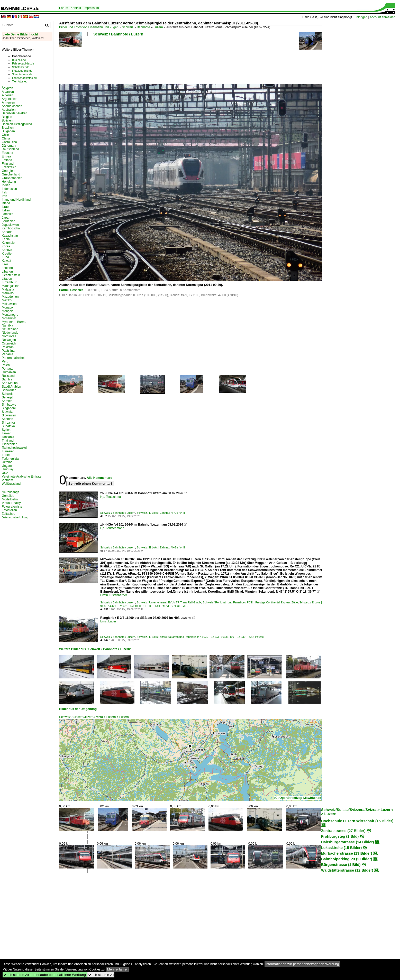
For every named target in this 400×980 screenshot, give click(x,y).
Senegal (7, 397)
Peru (5, 361)
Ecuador (8, 153)
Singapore (9, 408)
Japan (6, 218)
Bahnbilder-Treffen (15, 113)
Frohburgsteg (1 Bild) (340, 836)
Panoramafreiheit (13, 358)
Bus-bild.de (19, 60)
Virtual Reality (11, 503)
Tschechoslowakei (14, 448)
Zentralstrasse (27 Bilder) (343, 831)
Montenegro (10, 315)
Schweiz (128, 27)
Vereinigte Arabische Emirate (22, 477)
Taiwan (7, 433)
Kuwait (6, 261)
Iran (4, 196)
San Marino (10, 383)
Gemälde (8, 496)
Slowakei (8, 412)
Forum (64, 8)
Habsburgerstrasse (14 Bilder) (348, 842)
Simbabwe (9, 405)
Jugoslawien (10, 225)
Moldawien (9, 304)
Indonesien (9, 189)
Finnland (8, 164)
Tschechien (10, 444)
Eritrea (6, 156)
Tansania (8, 437)
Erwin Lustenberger (114, 595)
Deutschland (10, 149)
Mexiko (7, 300)
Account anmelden (382, 17)
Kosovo (7, 250)
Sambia (7, 379)
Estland (7, 160)
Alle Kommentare (99, 478)
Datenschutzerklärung (15, 517)
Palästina (8, 351)
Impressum (91, 8)
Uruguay (8, 469)
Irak (4, 192)
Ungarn (7, 466)
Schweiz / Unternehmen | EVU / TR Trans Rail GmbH (169, 602)
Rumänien (9, 372)
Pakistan (8, 347)
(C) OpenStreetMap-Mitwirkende (298, 798)
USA (5, 473)
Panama (8, 354)
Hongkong (9, 182)
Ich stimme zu (101, 975)
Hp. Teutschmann (112, 497)
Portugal (8, 369)
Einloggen (361, 17)
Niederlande (10, 333)
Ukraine (7, 462)
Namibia (7, 325)
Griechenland (11, 174)
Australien (9, 110)
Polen (6, 365)
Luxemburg (10, 282)
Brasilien (8, 128)
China (6, 138)
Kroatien (8, 254)
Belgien (7, 117)
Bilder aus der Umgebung (78, 709)
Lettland (7, 268)
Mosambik (9, 318)
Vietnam (7, 480)
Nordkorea (9, 336)
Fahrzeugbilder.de (23, 63)
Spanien (7, 419)
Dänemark (9, 146)
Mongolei (8, 311)
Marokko (8, 293)
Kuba (5, 257)
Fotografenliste (12, 507)
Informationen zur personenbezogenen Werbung (302, 964)
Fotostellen (9, 510)
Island (6, 203)
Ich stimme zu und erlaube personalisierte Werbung (45, 975)
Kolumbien (9, 243)
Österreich (9, 343)
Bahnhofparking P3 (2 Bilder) (347, 859)
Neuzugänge (11, 492)
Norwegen (9, 340)
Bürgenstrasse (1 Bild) (341, 865)
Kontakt (76, 8)
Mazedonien (10, 297)
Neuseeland (10, 329)
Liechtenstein (11, 275)
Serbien (7, 401)
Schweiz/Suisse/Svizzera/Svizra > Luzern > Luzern (94, 717)
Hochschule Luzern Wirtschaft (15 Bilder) (357, 821)
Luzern (158, 27)
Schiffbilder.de (21, 67)
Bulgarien (8, 131)
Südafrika (8, 426)
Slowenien (9, 415)
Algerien (7, 95)
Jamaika (8, 214)
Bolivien (7, 120)
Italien (6, 210)
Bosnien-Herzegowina (17, 124)
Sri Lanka (8, 423)
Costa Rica (9, 142)
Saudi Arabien (11, 387)
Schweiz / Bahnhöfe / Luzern (118, 34)
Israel (6, 207)
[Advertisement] (191, 62)
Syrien (6, 430)
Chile (5, 135)
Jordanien (9, 221)
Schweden (9, 390)
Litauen (7, 279)
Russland (8, 376)
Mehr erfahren (118, 969)
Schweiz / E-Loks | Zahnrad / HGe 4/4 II (161, 513)
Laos (5, 264)
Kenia (6, 239)
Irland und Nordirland (16, 200)
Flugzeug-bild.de (22, 71)
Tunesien (8, 451)
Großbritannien (12, 178)
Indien (6, 185)
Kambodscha (11, 228)
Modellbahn (10, 499)
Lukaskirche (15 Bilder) (341, 848)
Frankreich (9, 167)
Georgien (8, 171)
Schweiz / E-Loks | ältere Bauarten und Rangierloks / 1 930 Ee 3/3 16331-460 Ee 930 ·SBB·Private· (201, 637)
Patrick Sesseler (71, 290)
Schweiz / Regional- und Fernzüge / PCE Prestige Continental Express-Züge (250, 602)
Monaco (7, 307)
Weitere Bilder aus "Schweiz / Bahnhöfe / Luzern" (95, 649)
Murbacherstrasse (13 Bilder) (347, 853)
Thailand (8, 441)
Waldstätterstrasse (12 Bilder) (347, 870)
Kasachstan (10, 236)
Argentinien (10, 99)
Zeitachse (8, 514)
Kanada (7, 232)
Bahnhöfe (143, 27)
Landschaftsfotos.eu (24, 78)
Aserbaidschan (12, 106)
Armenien (8, 102)
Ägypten (7, 88)
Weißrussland (11, 484)
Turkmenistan (11, 459)
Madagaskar (10, 286)
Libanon (7, 272)
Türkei (6, 455)
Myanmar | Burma (14, 322)
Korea (6, 246)
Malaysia (8, 290)
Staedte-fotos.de (22, 74)
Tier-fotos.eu (20, 81)
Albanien (8, 92)
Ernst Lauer (108, 621)
